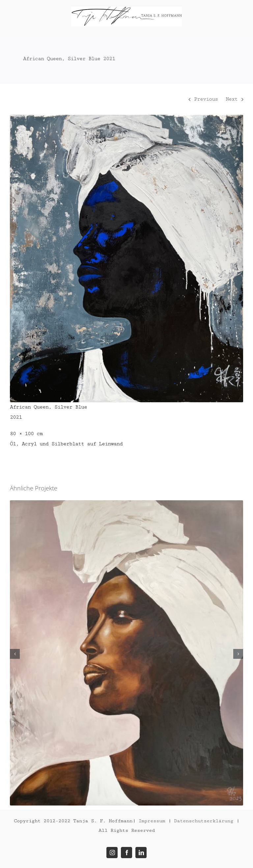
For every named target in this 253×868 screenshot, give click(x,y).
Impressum (152, 821)
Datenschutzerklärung (204, 821)
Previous (206, 99)
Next (232, 99)
